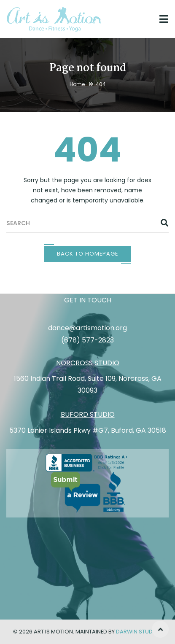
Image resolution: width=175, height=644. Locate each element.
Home (77, 84)
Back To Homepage (87, 254)
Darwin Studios (139, 632)
